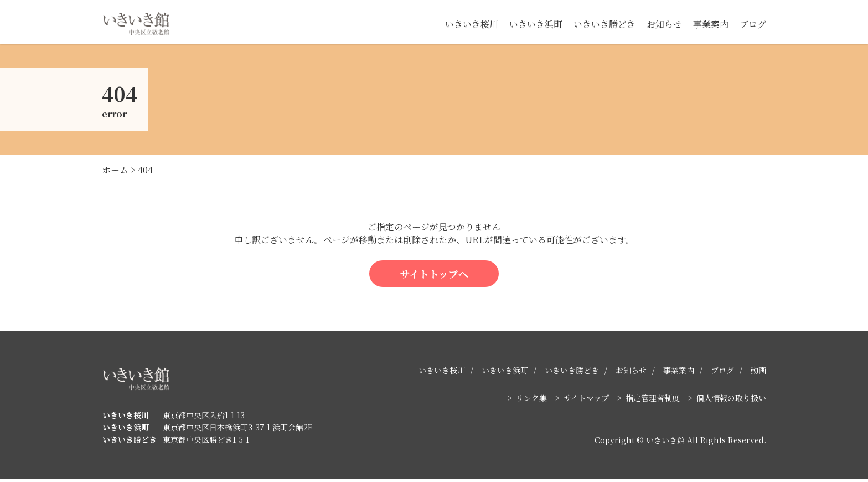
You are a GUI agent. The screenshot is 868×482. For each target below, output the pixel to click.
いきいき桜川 (472, 24)
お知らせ (664, 24)
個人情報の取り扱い (731, 401)
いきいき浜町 (536, 24)
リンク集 (531, 401)
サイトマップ (586, 401)
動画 (758, 373)
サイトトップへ (434, 276)
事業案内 (711, 24)
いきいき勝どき (604, 24)
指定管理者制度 (653, 401)
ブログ (753, 24)
